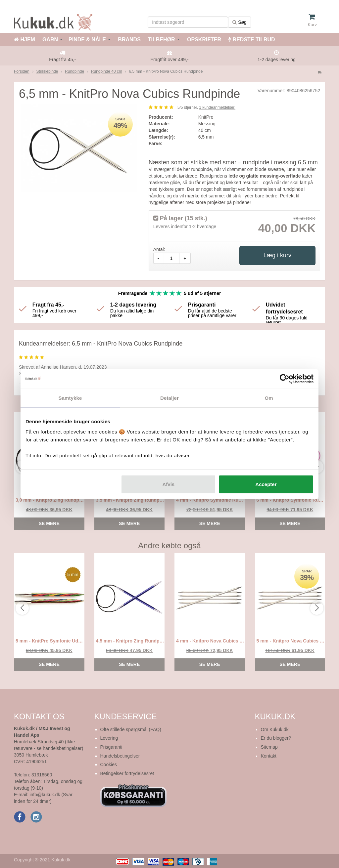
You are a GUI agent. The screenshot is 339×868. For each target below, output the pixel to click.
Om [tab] (269, 398)
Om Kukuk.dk (275, 729)
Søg (240, 22)
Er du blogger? (276, 738)
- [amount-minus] (158, 258)
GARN (50, 40)
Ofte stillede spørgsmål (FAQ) (131, 729)
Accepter (266, 484)
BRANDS (129, 40)
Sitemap (269, 747)
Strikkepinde (47, 71)
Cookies (109, 765)
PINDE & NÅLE (87, 40)
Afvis (169, 484)
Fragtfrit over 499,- (169, 60)
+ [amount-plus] (185, 258)
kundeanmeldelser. (217, 107)
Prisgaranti (111, 747)
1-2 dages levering (277, 60)
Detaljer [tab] (169, 398)
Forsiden (22, 71)
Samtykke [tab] (70, 398)
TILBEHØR (162, 40)
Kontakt (269, 756)
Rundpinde (74, 71)
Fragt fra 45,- (62, 60)
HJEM (24, 40)
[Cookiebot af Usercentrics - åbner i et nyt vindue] (285, 379)
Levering (109, 738)
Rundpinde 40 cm (107, 71)
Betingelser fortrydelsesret (127, 773)
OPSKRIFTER (204, 40)
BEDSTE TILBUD (252, 40)
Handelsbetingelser (120, 756)
